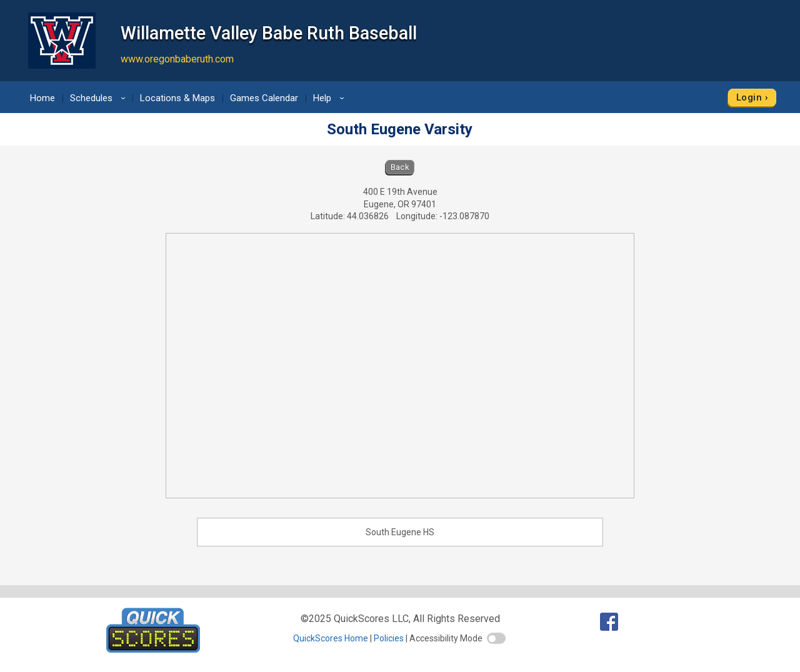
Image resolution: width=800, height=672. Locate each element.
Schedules (100, 98)
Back (400, 167)
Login (749, 97)
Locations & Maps (177, 98)
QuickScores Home (331, 638)
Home (42, 98)
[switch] (496, 638)
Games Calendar (264, 98)
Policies (389, 638)
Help (331, 98)
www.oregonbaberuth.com (177, 59)
